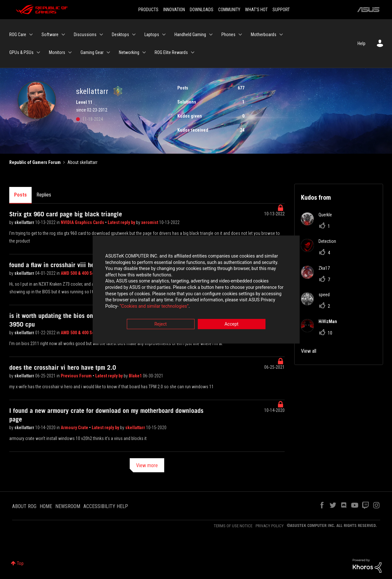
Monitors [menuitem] (57, 52)
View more (147, 465)
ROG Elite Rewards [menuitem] (171, 52)
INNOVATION (174, 10)
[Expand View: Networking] (144, 52)
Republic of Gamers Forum (35, 162)
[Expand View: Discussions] (101, 35)
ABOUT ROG (24, 506)
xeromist (150, 222)
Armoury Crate (75, 428)
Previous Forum (77, 376)
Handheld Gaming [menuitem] (190, 35)
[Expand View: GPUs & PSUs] (38, 52)
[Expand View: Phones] (240, 35)
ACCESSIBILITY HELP (106, 506)
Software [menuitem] (50, 35)
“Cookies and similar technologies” (154, 307)
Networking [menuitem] (129, 52)
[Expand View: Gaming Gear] (108, 52)
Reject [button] (161, 325)
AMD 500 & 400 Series (81, 273)
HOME (46, 506)
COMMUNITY (229, 10)
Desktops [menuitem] (120, 35)
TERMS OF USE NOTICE (233, 526)
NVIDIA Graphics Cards (83, 222)
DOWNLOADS (202, 10)
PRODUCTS (148, 10)
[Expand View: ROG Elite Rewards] (193, 52)
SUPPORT (281, 10)
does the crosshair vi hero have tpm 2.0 (63, 367)
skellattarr (25, 222)
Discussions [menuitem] (85, 35)
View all (309, 351)
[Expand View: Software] (63, 35)
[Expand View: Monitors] (70, 52)
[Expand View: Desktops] (134, 35)
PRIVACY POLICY (270, 526)
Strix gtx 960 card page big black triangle (66, 214)
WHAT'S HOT (256, 10)
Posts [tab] (20, 195)
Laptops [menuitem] (152, 35)
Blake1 (136, 376)
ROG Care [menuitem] (18, 35)
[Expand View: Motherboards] (281, 35)
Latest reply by (122, 222)
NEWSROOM (68, 506)
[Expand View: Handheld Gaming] (211, 35)
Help (361, 43)
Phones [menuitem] (228, 35)
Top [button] (20, 563)
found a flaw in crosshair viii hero (54, 265)
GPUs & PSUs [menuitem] (21, 52)
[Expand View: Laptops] (164, 35)
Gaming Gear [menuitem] (92, 52)
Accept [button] (232, 325)
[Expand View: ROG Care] (31, 35)
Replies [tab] (44, 195)
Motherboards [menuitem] (264, 35)
